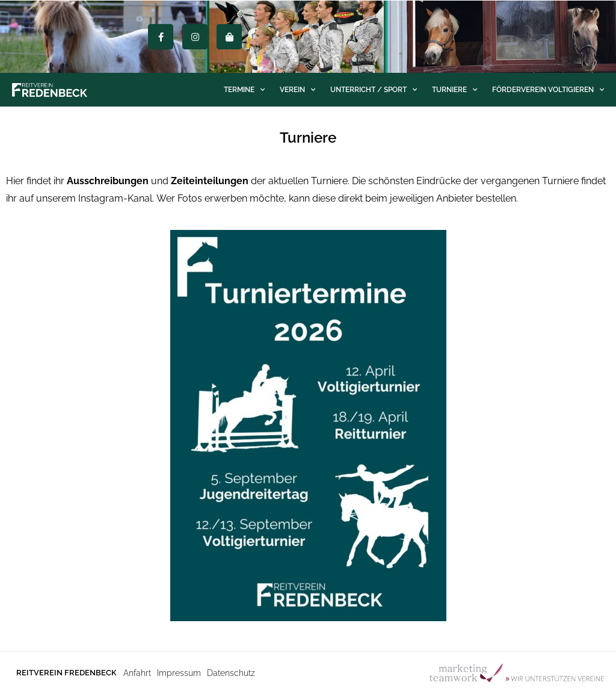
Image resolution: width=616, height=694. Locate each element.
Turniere (454, 90)
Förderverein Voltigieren (548, 90)
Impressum (179, 673)
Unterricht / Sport (374, 90)
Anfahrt (137, 673)
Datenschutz (231, 673)
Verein (297, 90)
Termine (244, 90)
